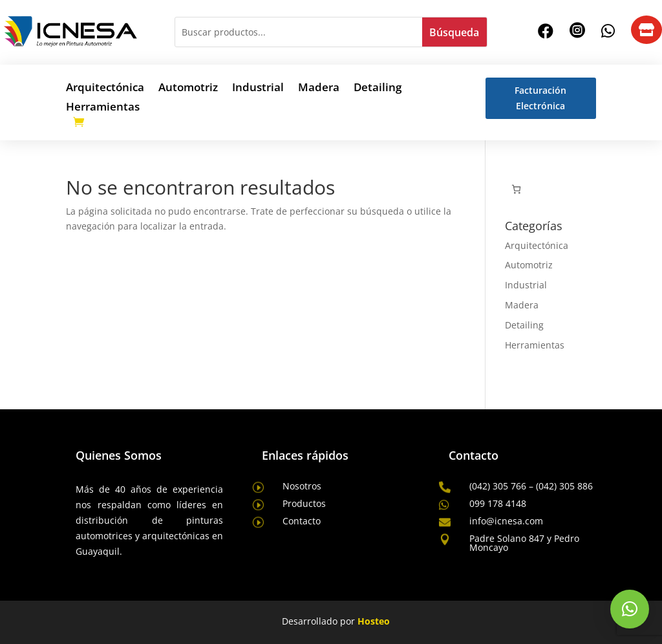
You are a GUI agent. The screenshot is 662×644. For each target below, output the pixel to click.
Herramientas (103, 108)
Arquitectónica (105, 89)
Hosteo (374, 621)
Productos (304, 503)
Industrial (258, 89)
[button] (630, 609)
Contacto (302, 521)
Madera (319, 89)
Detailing (378, 89)
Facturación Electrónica (540, 98)
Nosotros (302, 486)
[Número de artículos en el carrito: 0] (516, 189)
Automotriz (188, 89)
